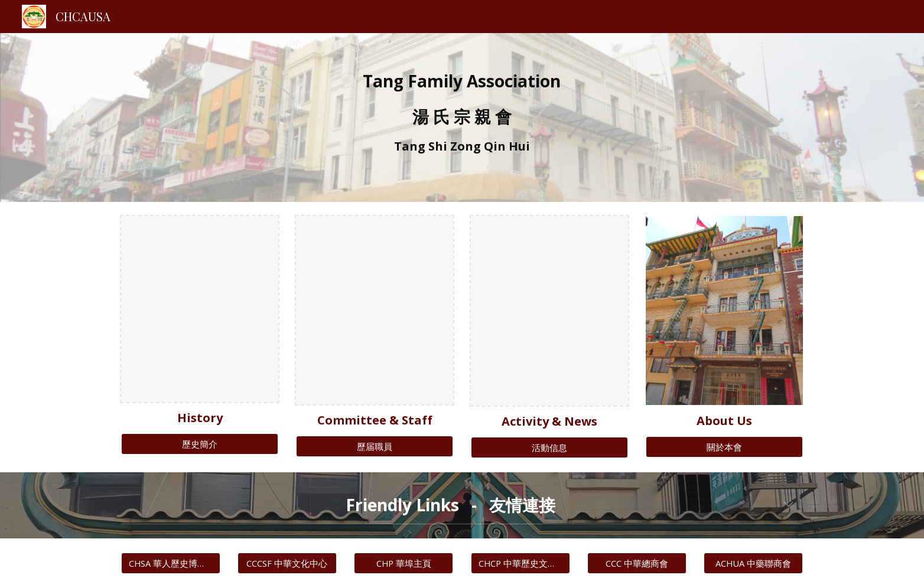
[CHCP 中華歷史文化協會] (520, 563)
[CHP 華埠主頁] (404, 563)
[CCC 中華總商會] (637, 563)
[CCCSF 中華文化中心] (287, 563)
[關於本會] (724, 447)
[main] (462, 117)
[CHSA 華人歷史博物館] (171, 563)
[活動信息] (549, 447)
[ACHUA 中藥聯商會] (753, 563)
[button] (789, 505)
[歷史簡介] (200, 444)
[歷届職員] (375, 446)
